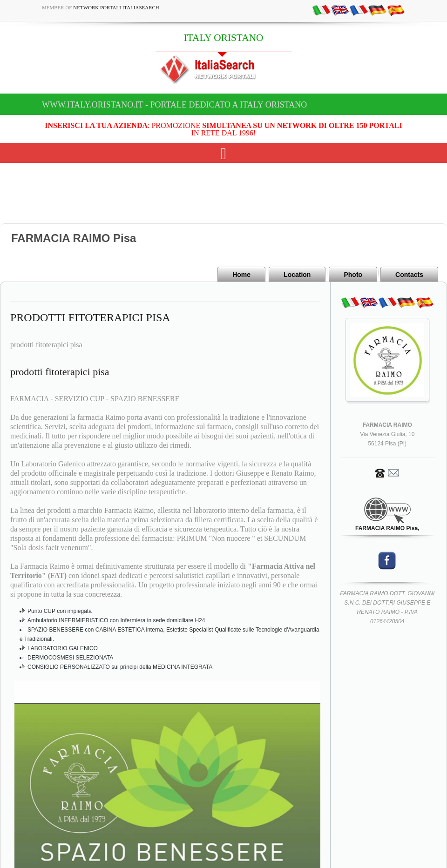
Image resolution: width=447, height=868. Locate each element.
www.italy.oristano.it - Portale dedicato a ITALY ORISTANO (174, 105)
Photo (353, 275)
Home (241, 275)
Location (297, 275)
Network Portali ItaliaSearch (116, 7)
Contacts (409, 275)
